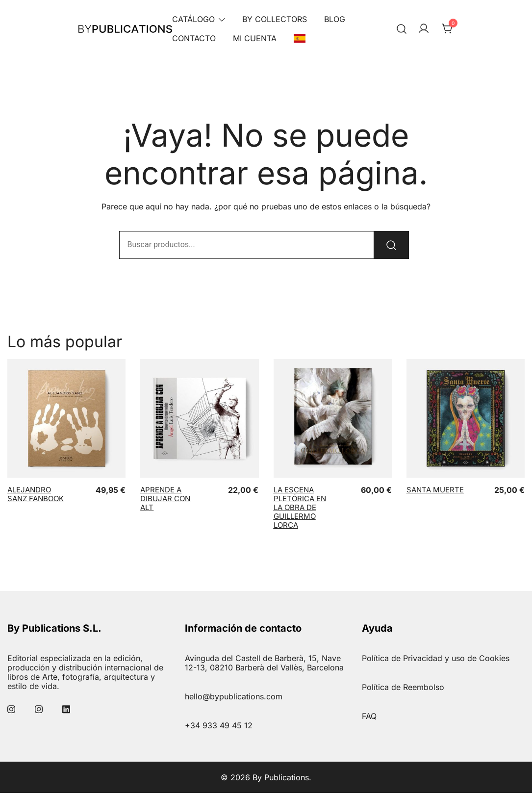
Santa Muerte (435, 491)
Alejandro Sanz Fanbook (36, 495)
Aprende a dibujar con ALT (165, 499)
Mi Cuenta (255, 38)
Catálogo (193, 19)
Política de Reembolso (403, 688)
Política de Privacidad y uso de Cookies (436, 659)
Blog (335, 19)
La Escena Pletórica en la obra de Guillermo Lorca (300, 508)
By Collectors (275, 19)
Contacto (194, 38)
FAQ (369, 717)
